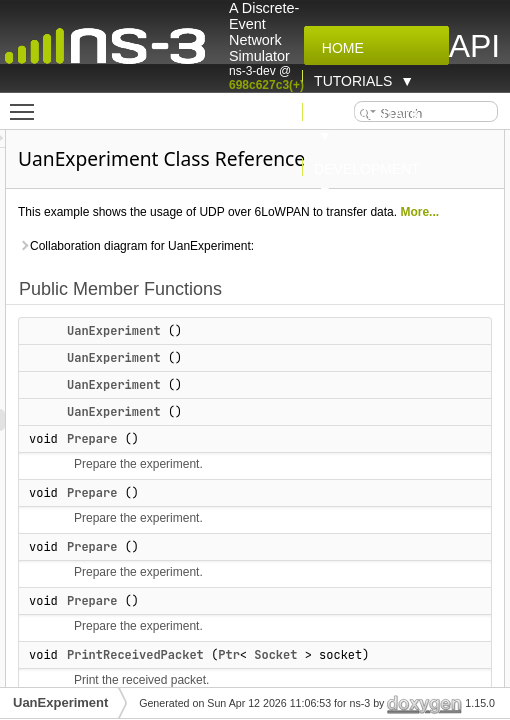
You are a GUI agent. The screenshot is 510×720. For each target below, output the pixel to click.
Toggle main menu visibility (27, 103)
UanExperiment (241, 353)
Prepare (219, 461)
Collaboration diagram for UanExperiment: (263, 268)
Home (339, 48)
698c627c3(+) (266, 85)
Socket (402, 677)
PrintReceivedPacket (262, 677)
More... (238, 234)
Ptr (356, 677)
